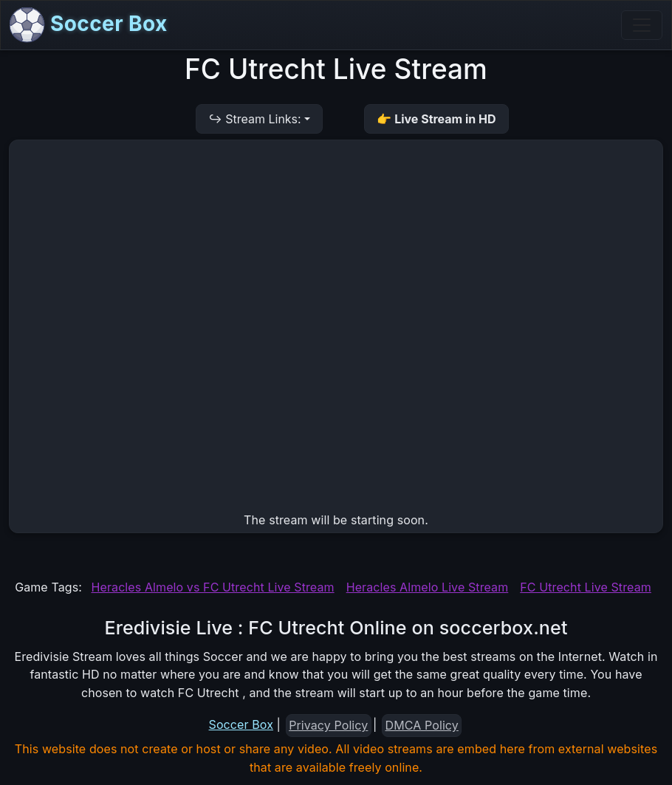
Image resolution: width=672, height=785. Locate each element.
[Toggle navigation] (642, 25)
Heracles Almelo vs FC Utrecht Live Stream (213, 587)
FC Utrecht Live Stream (586, 587)
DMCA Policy (422, 725)
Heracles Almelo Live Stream (428, 587)
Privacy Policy (328, 725)
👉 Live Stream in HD (436, 119)
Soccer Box (89, 25)
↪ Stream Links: (254, 119)
